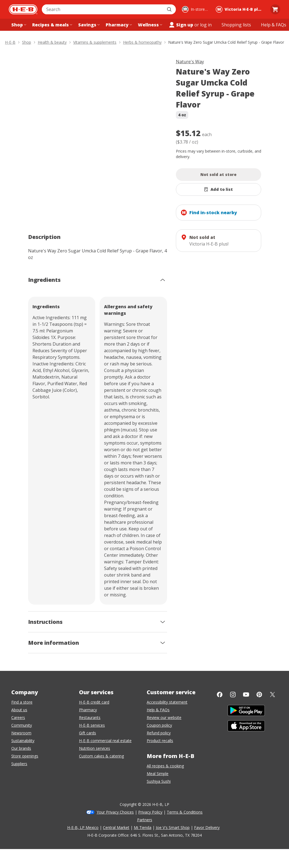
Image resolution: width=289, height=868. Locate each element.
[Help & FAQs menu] (274, 25)
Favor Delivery (207, 827)
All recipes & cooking (165, 766)
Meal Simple (158, 774)
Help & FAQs (158, 710)
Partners (145, 820)
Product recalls (160, 741)
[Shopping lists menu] (236, 25)
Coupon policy (159, 725)
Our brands (21, 748)
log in (206, 25)
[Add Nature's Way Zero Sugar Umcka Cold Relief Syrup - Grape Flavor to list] (219, 189)
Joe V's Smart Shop (173, 827)
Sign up (181, 25)
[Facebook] (220, 695)
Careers (18, 717)
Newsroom (21, 733)
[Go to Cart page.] (275, 9)
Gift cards (88, 733)
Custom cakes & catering (101, 756)
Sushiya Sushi (159, 781)
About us (19, 710)
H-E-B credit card (94, 702)
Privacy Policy (150, 812)
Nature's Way (190, 62)
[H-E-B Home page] (23, 9)
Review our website (164, 717)
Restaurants (90, 717)
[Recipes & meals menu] (52, 25)
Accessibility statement (167, 702)
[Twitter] (272, 695)
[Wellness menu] (149, 25)
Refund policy (159, 733)
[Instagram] (233, 695)
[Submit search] (170, 9)
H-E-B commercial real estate (105, 741)
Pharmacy (88, 710)
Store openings (25, 756)
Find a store (22, 702)
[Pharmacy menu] (118, 25)
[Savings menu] (88, 25)
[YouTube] (246, 695)
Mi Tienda (143, 827)
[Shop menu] (18, 25)
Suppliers (19, 764)
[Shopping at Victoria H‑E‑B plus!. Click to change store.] (240, 9)
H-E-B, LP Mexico (83, 827)
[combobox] (103, 9)
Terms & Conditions (185, 812)
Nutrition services (95, 748)
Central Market (116, 827)
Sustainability (23, 741)
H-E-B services (92, 725)
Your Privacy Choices (115, 812)
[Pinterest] (259, 695)
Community (22, 725)
